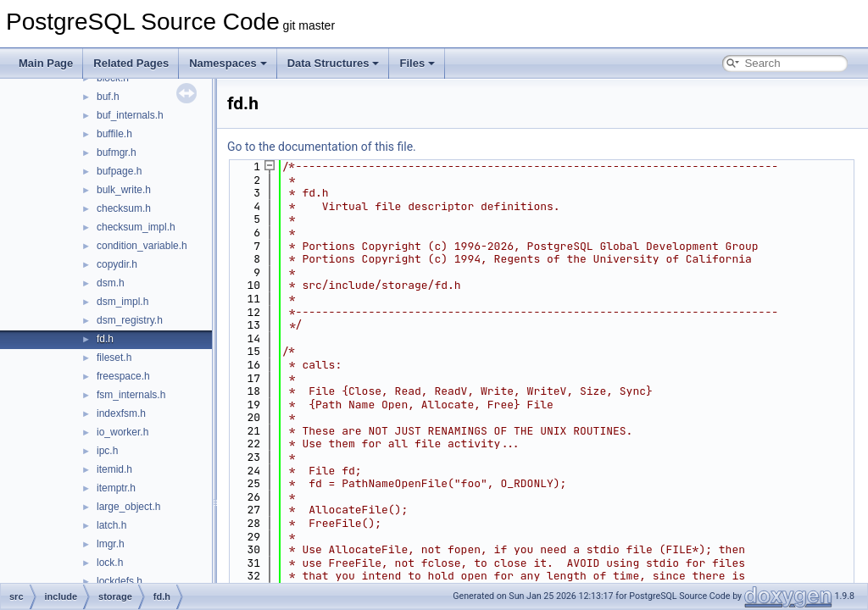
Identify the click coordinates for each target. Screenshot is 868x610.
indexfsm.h (121, 413)
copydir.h (117, 264)
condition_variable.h (142, 246)
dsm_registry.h (130, 320)
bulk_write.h (124, 190)
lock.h (110, 563)
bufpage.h (119, 171)
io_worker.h (122, 432)
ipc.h (107, 451)
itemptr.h (116, 488)
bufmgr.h (117, 152)
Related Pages (131, 63)
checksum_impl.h (136, 227)
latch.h (111, 525)
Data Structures (334, 63)
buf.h (108, 97)
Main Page (46, 63)
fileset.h (114, 358)
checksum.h (124, 208)
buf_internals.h (130, 115)
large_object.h (128, 507)
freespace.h (123, 376)
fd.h (105, 339)
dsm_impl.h (122, 302)
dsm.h (111, 283)
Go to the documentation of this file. (322, 147)
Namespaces (228, 63)
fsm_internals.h (131, 395)
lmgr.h (111, 544)
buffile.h (114, 134)
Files (417, 63)
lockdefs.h (120, 581)
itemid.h (114, 469)
